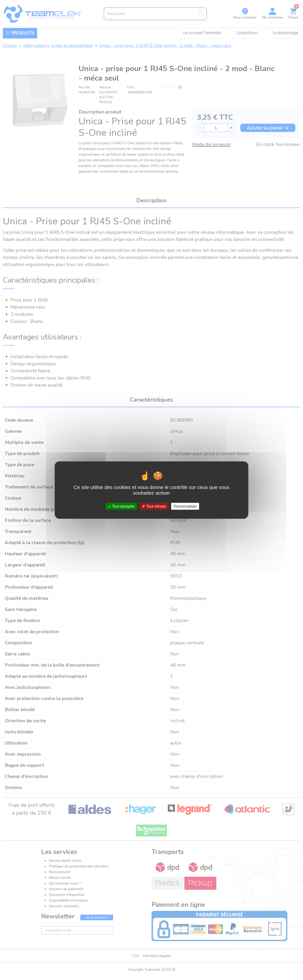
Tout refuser (154, 506)
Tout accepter (121, 506)
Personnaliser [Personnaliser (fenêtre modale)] (185, 506)
